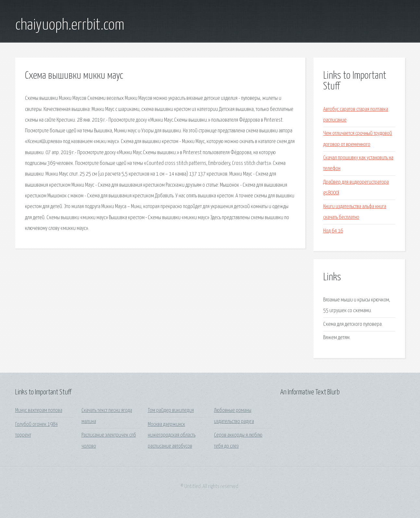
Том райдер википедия (171, 411)
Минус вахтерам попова (39, 411)
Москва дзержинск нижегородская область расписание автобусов (172, 435)
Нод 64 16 (333, 231)
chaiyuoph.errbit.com (70, 25)
